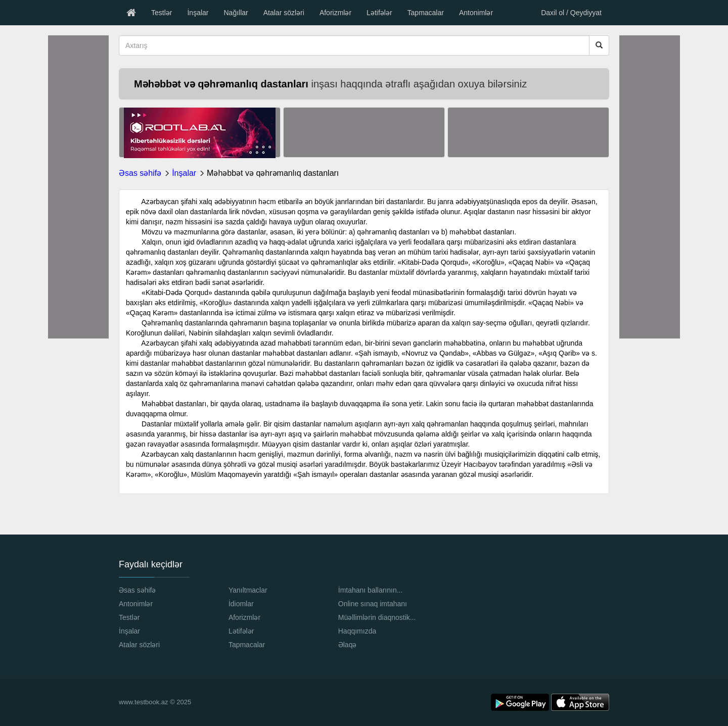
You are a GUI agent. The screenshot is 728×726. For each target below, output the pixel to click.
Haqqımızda (357, 631)
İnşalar (198, 13)
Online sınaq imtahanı (373, 604)
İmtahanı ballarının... (371, 590)
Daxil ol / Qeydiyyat (571, 13)
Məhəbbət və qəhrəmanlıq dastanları (273, 173)
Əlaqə (348, 645)
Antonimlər (476, 13)
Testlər (162, 13)
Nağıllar (236, 13)
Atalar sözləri (284, 13)
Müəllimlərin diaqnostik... (377, 617)
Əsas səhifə (140, 173)
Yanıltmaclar (248, 590)
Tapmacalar (426, 13)
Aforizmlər (335, 13)
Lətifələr (379, 13)
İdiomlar (241, 604)
